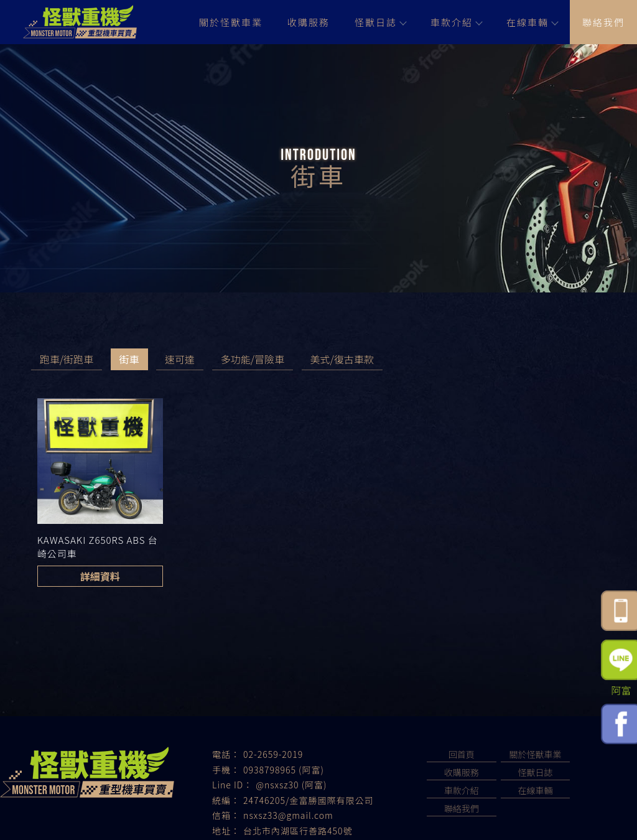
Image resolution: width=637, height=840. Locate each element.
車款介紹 (456, 22)
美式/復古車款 (342, 359)
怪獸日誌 (380, 22)
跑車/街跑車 (67, 359)
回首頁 (462, 754)
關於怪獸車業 (231, 22)
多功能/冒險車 (253, 359)
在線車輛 (532, 22)
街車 (129, 359)
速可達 (180, 359)
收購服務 (309, 22)
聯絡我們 (603, 22)
